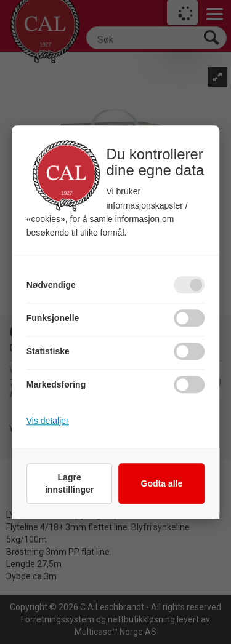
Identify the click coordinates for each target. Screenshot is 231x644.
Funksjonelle (53, 318)
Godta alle (162, 483)
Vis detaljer (48, 421)
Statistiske (48, 351)
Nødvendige (51, 285)
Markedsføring (56, 384)
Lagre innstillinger (69, 483)
